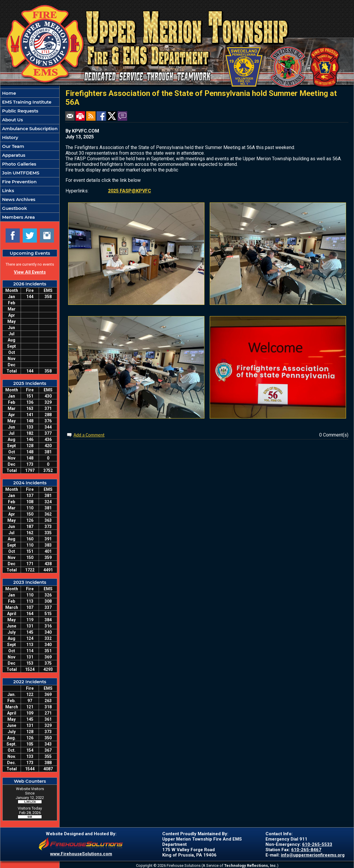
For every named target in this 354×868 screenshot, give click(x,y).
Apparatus (13, 155)
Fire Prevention (19, 182)
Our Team (13, 146)
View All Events (30, 272)
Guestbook (14, 208)
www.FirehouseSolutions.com (81, 854)
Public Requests (20, 111)
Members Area (18, 217)
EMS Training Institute (26, 102)
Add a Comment (89, 435)
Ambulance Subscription (29, 129)
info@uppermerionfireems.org (313, 855)
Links (8, 191)
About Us (12, 120)
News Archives (18, 199)
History (10, 137)
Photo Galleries (19, 164)
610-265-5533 (317, 844)
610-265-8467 (306, 850)
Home (8, 93)
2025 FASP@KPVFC (130, 191)
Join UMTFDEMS (20, 173)
